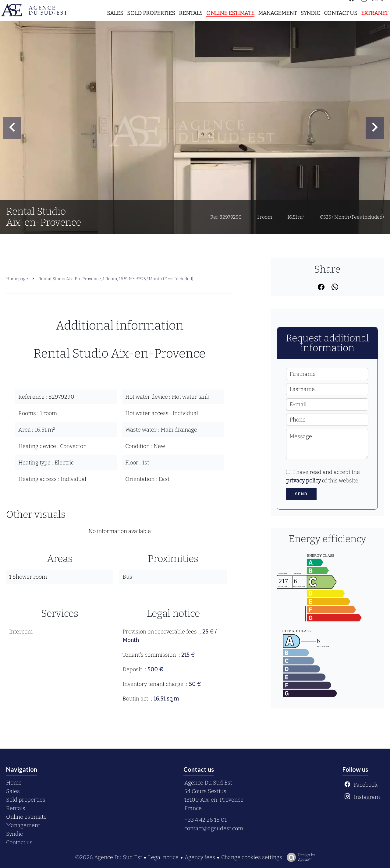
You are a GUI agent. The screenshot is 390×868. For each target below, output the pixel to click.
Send (301, 494)
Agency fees (200, 857)
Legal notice (163, 857)
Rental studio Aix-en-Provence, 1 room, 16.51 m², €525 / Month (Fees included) (116, 279)
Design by (299, 857)
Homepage (17, 279)
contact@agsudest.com (214, 828)
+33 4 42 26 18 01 (206, 820)
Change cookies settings (252, 857)
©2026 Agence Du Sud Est (108, 857)
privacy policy (303, 481)
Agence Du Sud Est (208, 783)
